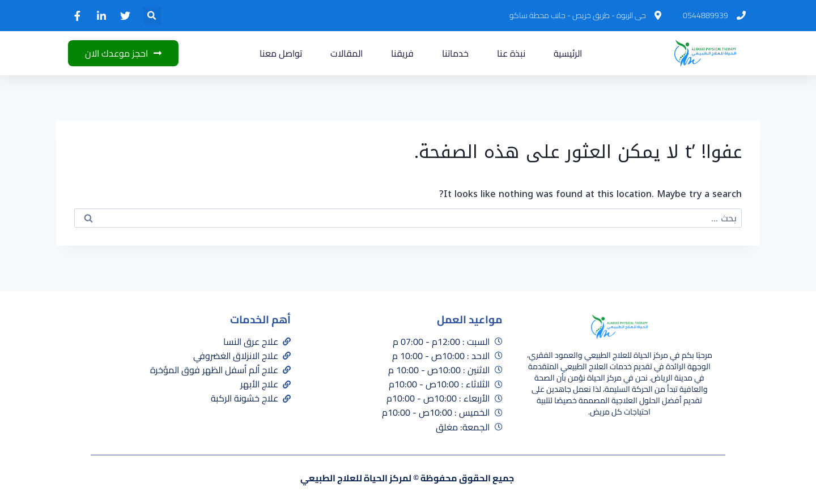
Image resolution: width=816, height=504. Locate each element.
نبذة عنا (511, 53)
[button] (152, 16)
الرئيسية (568, 53)
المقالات (347, 53)
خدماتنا (455, 53)
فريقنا (402, 53)
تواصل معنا (281, 53)
